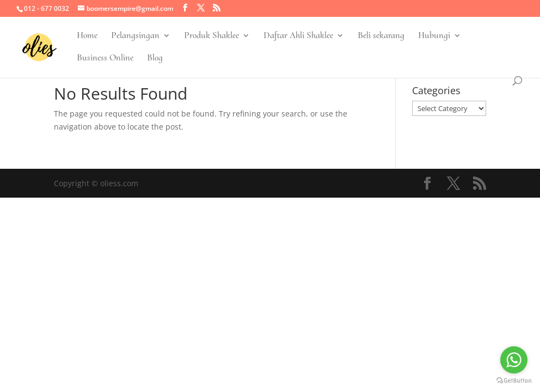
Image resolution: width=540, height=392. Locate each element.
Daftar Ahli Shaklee (298, 36)
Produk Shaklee (211, 36)
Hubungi (434, 36)
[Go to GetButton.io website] (514, 381)
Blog (155, 59)
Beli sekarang (381, 36)
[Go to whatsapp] (514, 360)
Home (87, 36)
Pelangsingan (135, 36)
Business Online (105, 59)
